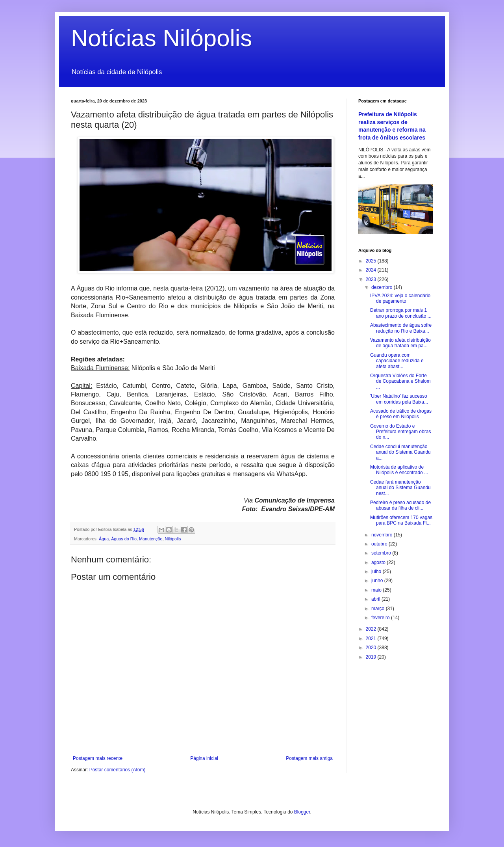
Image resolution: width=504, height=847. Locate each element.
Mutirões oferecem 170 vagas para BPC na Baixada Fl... (401, 520)
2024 (372, 270)
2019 (372, 657)
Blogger (302, 812)
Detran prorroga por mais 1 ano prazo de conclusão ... (401, 313)
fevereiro (381, 618)
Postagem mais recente (98, 758)
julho (377, 571)
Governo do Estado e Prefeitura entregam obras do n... (400, 432)
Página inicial (204, 758)
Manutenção (151, 539)
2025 (372, 261)
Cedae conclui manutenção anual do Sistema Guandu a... (400, 452)
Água (104, 539)
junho (378, 581)
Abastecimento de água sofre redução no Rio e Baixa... (401, 328)
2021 (372, 639)
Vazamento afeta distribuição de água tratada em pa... (400, 343)
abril (376, 599)
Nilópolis (173, 539)
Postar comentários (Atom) (118, 770)
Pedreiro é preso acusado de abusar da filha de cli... (400, 505)
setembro (382, 553)
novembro (383, 535)
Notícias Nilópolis (161, 38)
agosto (379, 562)
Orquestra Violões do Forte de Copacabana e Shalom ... (400, 381)
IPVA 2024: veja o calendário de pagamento (400, 298)
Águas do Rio (124, 539)
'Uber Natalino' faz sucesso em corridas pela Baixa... (399, 399)
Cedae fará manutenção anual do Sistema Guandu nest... (400, 488)
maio (377, 590)
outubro (380, 544)
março (379, 609)
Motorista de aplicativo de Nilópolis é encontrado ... (399, 470)
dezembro (383, 287)
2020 (372, 648)
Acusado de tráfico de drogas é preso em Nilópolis (401, 414)
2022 (372, 629)
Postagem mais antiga (309, 758)
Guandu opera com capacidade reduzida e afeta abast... (397, 361)
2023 (372, 279)
